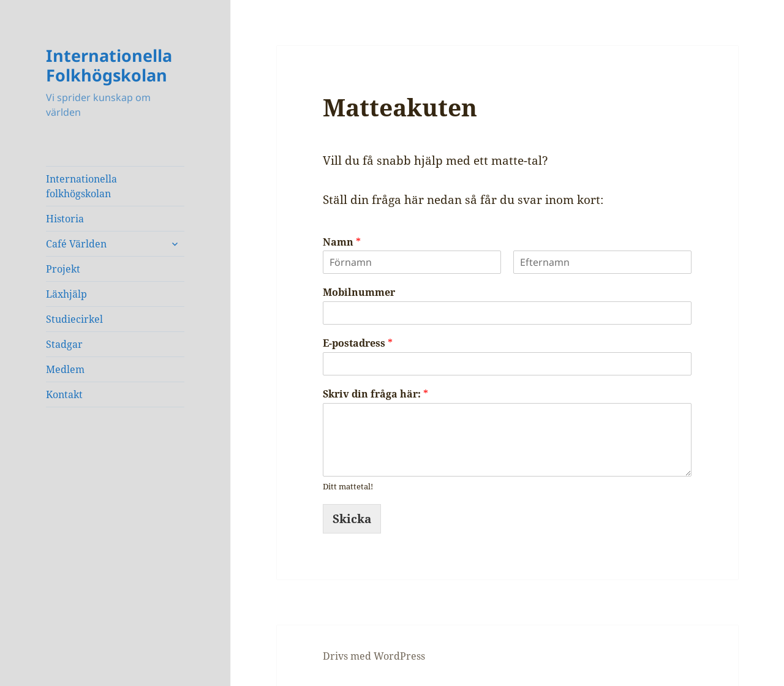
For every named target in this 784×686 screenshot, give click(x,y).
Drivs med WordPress (374, 656)
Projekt (63, 269)
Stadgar (64, 344)
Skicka (352, 519)
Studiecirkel (74, 319)
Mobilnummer (359, 292)
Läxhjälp (66, 294)
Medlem (65, 369)
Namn (342, 242)
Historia (65, 219)
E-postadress (358, 343)
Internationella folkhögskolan (81, 186)
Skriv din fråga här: (375, 394)
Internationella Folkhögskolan (109, 65)
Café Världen (76, 244)
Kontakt (64, 394)
